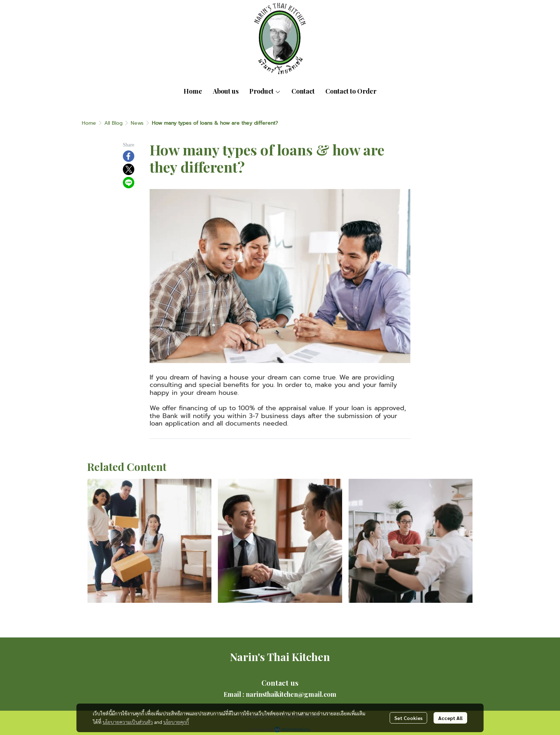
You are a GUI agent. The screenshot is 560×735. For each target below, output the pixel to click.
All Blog (113, 123)
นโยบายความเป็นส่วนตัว (128, 722)
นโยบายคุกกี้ (176, 722)
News (137, 123)
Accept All (450, 718)
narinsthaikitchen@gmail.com (291, 694)
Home (89, 123)
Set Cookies (408, 718)
